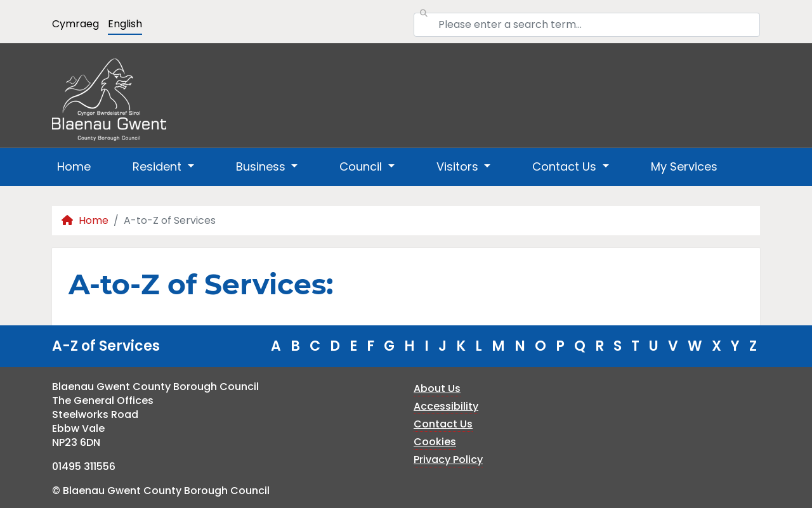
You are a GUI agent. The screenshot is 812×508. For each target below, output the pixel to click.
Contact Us (443, 424)
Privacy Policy (448, 459)
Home (74, 166)
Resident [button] (159, 166)
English (125, 24)
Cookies (435, 442)
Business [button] (262, 166)
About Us (437, 388)
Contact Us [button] (566, 166)
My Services (684, 166)
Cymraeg (75, 24)
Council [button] (362, 166)
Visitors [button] (459, 166)
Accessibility (446, 406)
